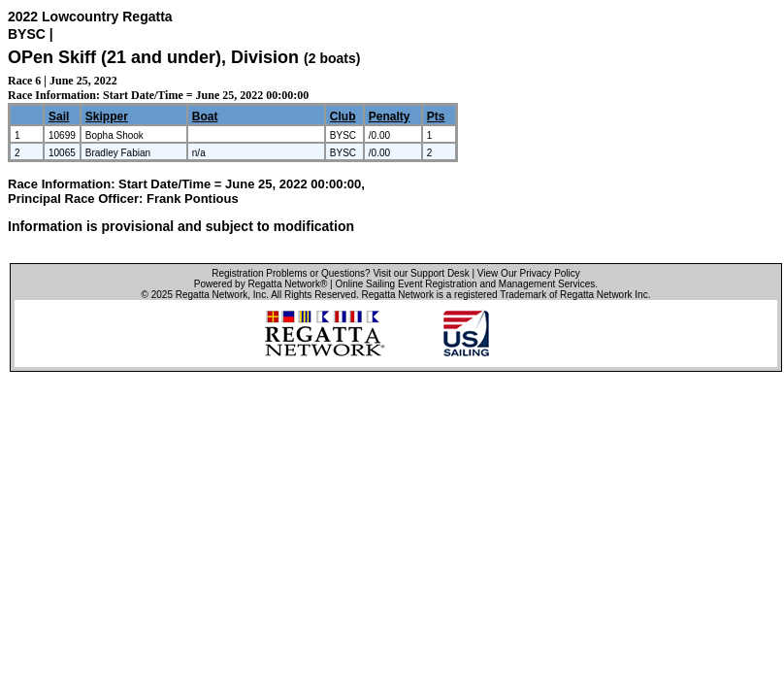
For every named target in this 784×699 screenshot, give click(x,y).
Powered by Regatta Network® (261, 284)
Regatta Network (212, 295)
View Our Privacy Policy (529, 273)
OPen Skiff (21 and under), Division (156, 57)
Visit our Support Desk (421, 273)
